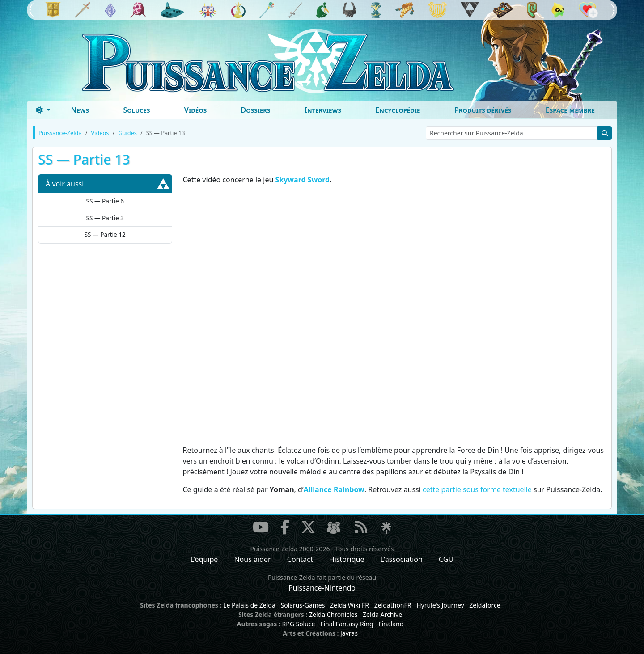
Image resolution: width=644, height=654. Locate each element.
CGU (446, 559)
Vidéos (195, 110)
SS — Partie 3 (105, 218)
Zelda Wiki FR (350, 605)
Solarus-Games (303, 605)
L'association (402, 559)
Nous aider (252, 559)
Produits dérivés (483, 110)
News (80, 110)
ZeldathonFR (393, 605)
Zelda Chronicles (333, 614)
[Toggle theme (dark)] (43, 110)
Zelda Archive (382, 614)
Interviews (323, 110)
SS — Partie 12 (105, 234)
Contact (300, 559)
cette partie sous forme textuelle (477, 489)
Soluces (136, 110)
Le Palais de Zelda (249, 605)
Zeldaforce (485, 605)
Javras (349, 633)
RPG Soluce (298, 624)
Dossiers (256, 110)
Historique (347, 559)
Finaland (391, 624)
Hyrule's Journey (440, 605)
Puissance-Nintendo (322, 588)
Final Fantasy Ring (347, 624)
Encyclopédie (398, 110)
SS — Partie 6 (105, 201)
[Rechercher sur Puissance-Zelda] (512, 133)
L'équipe (204, 559)
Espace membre (570, 110)
